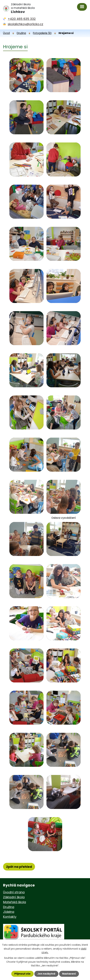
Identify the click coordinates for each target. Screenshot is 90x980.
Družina (21, 33)
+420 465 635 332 (22, 19)
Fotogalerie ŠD (42, 33)
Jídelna (9, 912)
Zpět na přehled (19, 867)
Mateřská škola (15, 902)
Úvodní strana (14, 892)
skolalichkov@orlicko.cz (25, 24)
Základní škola (14, 897)
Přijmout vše (22, 974)
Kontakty (10, 917)
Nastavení (69, 974)
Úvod (6, 33)
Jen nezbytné (46, 974)
